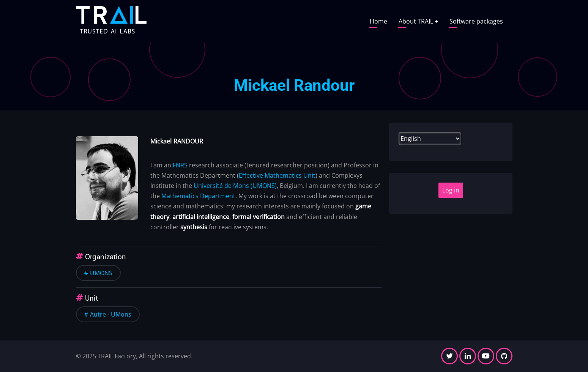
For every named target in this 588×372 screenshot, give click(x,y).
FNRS (180, 165)
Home (378, 21)
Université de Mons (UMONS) (235, 186)
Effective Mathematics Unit (277, 175)
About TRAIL (418, 21)
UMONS (101, 273)
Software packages (476, 21)
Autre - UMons (111, 314)
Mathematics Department (198, 196)
